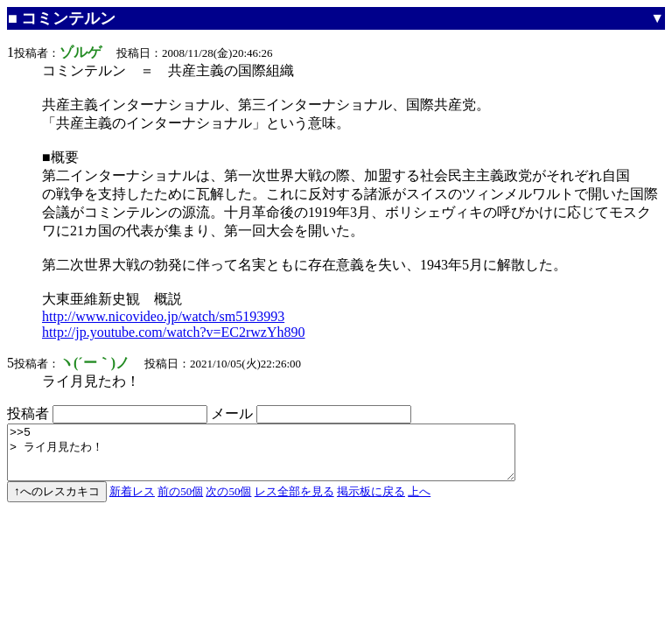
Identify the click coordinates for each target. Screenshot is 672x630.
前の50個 (180, 502)
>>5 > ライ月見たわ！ (292, 458)
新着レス (132, 502)
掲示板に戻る (371, 502)
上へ (419, 502)
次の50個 (228, 502)
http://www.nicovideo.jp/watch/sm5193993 (163, 316)
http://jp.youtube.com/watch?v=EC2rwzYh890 (174, 332)
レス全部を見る (294, 502)
